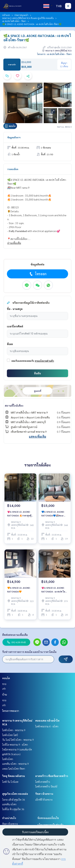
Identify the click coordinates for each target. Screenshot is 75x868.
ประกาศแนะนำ (21, 15)
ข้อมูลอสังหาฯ (14, 137)
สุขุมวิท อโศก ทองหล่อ (15, 794)
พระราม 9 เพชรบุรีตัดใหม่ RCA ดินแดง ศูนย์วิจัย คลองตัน (28, 18)
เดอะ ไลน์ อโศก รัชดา (14, 769)
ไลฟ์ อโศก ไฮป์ (10, 735)
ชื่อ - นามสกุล (15, 309)
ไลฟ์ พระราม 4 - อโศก (47, 726)
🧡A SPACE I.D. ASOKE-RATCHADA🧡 (19, 590)
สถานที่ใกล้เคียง (14, 405)
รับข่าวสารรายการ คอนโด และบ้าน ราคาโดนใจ (29, 652)
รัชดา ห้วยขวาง (44, 794)
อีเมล (10, 344)
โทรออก (38, 274)
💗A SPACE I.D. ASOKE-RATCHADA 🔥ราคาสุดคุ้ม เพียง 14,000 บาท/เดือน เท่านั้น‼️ (20, 514)
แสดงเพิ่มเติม (37, 437)
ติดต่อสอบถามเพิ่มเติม (15, 635)
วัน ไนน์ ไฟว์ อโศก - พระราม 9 (18, 740)
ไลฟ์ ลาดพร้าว (43, 782)
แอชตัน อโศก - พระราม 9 (15, 764)
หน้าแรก (6, 15)
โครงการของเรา (11, 711)
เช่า (4, 689)
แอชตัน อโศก (9, 804)
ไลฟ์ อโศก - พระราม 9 (14, 730)
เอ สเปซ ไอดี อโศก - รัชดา (14, 21)
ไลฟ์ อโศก (8, 759)
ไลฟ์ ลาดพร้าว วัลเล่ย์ (46, 786)
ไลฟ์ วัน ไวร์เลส (10, 782)
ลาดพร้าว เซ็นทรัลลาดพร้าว (52, 776)
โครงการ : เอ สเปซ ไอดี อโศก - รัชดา (54, 54)
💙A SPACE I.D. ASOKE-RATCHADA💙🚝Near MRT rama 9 (53, 514)
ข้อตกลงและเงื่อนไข (48, 818)
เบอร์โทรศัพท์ (15, 326)
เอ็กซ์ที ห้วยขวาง (44, 799)
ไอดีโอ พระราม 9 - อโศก (15, 744)
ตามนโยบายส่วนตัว (44, 361)
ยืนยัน (37, 373)
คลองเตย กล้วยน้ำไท (47, 720)
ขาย (4, 684)
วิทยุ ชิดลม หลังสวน (14, 776)
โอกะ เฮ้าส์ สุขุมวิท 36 (14, 799)
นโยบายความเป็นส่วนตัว (50, 825)
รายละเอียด (13, 169)
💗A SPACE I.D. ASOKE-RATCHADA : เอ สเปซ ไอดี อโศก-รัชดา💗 (54, 590)
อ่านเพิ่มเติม (14, 243)
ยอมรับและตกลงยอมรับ (23, 361)
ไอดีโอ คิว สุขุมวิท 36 (13, 809)
